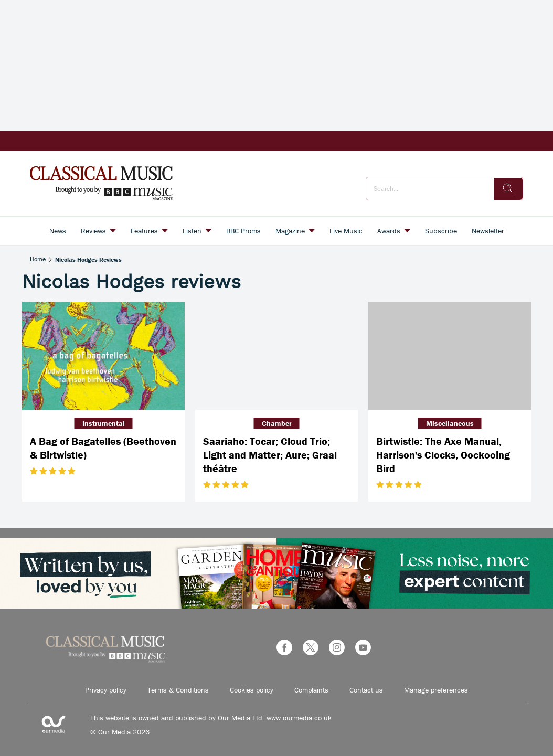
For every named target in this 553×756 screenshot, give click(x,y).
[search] (508, 189)
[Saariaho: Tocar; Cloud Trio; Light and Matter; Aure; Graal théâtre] (276, 356)
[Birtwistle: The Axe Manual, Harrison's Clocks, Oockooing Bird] (450, 356)
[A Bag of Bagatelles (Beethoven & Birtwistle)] (103, 356)
